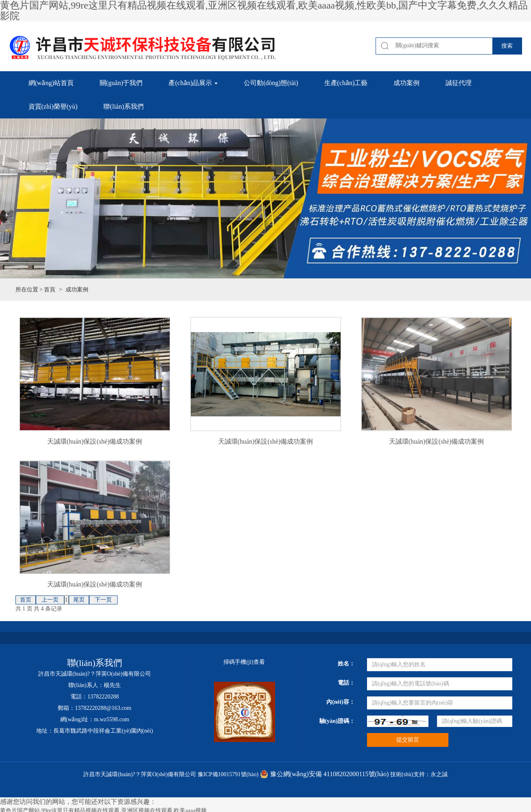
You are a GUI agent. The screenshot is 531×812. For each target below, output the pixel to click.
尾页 (79, 600)
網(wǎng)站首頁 (51, 83)
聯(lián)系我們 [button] (123, 106)
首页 (26, 600)
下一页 (103, 600)
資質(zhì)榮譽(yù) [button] (53, 106)
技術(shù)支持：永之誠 (419, 774)
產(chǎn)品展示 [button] (193, 83)
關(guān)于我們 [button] (121, 83)
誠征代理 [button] (459, 83)
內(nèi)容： (340, 702)
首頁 (50, 290)
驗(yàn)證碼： (337, 721)
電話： (346, 683)
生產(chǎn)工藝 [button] (346, 83)
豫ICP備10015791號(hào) (228, 774)
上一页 (50, 600)
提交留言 (408, 740)
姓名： (346, 664)
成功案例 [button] (406, 83)
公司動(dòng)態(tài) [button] (271, 83)
